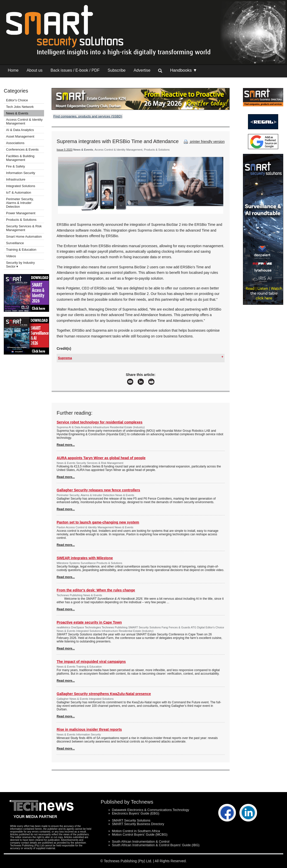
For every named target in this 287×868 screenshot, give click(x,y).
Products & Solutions (21, 220)
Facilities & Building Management (20, 158)
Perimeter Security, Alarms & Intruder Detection (20, 203)
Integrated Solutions (21, 186)
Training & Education (21, 250)
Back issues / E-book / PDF (75, 70)
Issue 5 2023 (65, 150)
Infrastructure (16, 179)
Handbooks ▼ (184, 70)
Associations (15, 143)
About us (35, 70)
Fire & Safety (15, 166)
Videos (11, 256)
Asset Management (20, 136)
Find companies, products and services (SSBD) (88, 116)
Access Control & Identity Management (24, 121)
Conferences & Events (22, 149)
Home (13, 70)
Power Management (21, 213)
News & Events (17, 113)
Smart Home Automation (24, 236)
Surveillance (15, 243)
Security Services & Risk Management (24, 228)
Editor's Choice (17, 100)
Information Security (21, 173)
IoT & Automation (19, 192)
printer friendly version (204, 142)
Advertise (142, 70)
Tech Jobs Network (20, 107)
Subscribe (117, 70)
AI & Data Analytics (20, 130)
